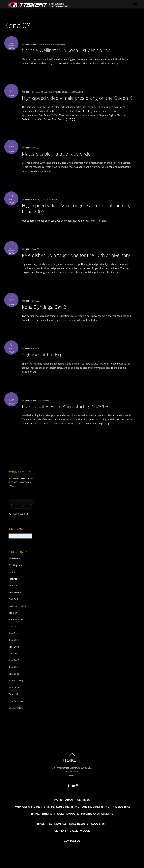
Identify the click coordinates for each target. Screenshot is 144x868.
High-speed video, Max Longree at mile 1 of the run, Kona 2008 (74, 214)
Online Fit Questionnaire (60, 825)
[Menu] (136, 4)
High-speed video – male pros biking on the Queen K (74, 100)
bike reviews (15, 570)
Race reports (15, 699)
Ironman (45, 44)
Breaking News (16, 576)
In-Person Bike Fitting (63, 818)
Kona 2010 (14, 651)
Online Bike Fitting (96, 818)
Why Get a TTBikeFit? (30, 818)
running (61, 44)
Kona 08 (35, 44)
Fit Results (14, 597)
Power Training (16, 692)
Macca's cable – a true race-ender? (64, 159)
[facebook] (69, 796)
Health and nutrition (18, 617)
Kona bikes (46, 92)
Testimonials (57, 835)
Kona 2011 (14, 658)
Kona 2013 (14, 672)
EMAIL (72, 787)
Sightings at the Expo (47, 366)
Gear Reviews (15, 604)
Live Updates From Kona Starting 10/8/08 (72, 417)
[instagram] (77, 796)
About (70, 811)
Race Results (79, 835)
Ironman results (16, 631)
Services (84, 811)
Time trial (13, 705)
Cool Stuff (99, 835)
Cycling (57, 92)
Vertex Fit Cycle (66, 842)
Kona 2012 (14, 665)
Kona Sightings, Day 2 (48, 318)
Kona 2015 (14, 678)
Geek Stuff (14, 610)
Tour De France (16, 712)
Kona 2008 (77, 92)
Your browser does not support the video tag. (21, 517)
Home (58, 811)
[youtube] (73, 796)
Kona (53, 44)
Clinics (12, 583)
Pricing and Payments (97, 825)
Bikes (41, 835)
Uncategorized (48, 205)
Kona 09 (13, 644)
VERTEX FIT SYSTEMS (18, 525)
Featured (13, 590)
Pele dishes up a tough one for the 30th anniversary (70, 263)
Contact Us (72, 852)
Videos (85, 842)
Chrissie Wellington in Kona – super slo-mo (74, 50)
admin (25, 44)
